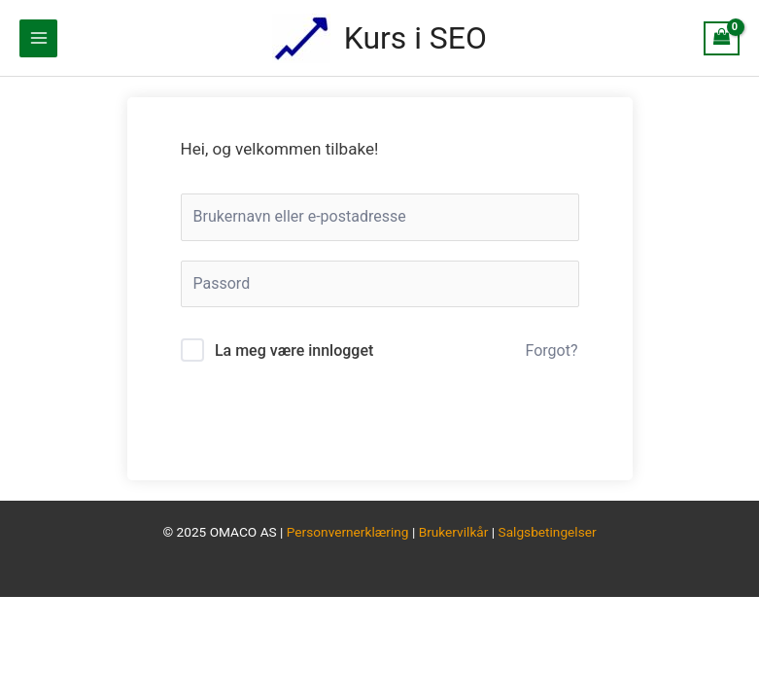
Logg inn (379, 421)
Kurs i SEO (415, 38)
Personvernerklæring (348, 532)
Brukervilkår (455, 532)
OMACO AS (243, 532)
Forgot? (552, 350)
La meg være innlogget (294, 350)
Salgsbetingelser (548, 532)
